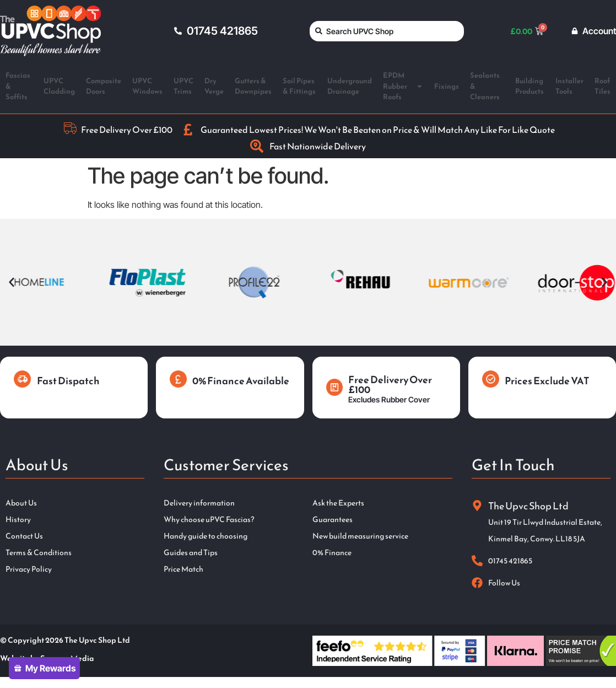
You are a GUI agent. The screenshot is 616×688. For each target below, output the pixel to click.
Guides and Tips (191, 553)
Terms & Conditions (39, 553)
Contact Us (24, 536)
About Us (21, 503)
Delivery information (199, 503)
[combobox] (387, 31)
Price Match (183, 569)
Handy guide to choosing (206, 536)
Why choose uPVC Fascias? (209, 520)
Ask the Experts (338, 503)
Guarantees (333, 520)
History (18, 520)
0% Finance (332, 553)
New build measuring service (360, 536)
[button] (12, 282)
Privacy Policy (29, 569)
